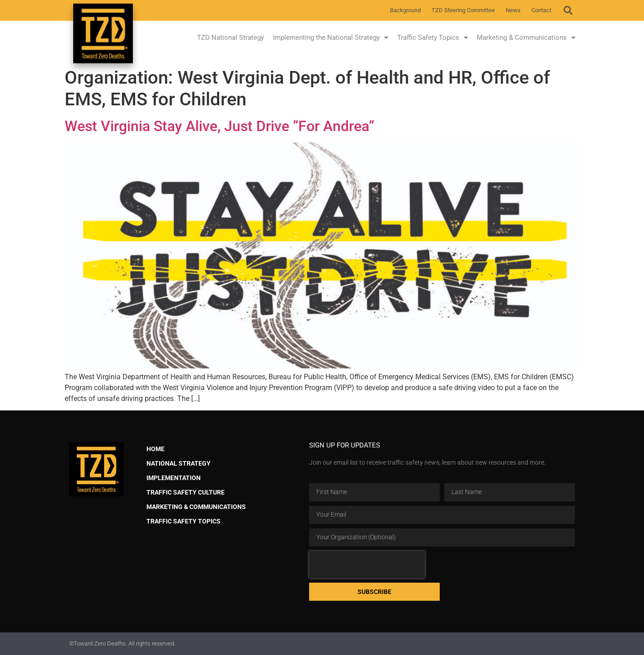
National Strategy (179, 464)
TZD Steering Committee (463, 10)
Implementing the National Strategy (331, 38)
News (513, 10)
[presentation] (367, 565)
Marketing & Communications (526, 38)
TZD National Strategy (230, 38)
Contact (541, 10)
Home (155, 449)
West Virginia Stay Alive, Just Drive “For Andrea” (219, 126)
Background (405, 10)
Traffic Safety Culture (186, 492)
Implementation (174, 478)
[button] (568, 10)
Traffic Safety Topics (432, 38)
